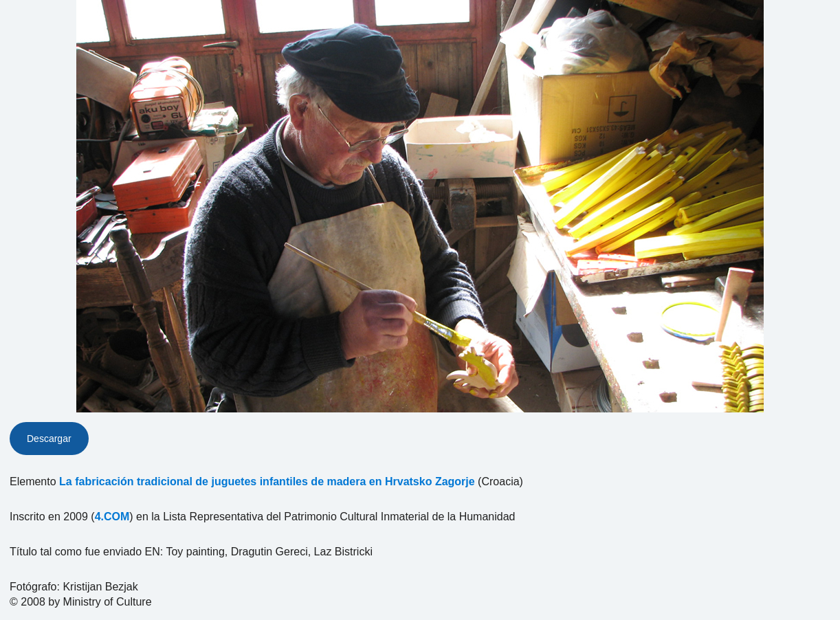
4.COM (112, 517)
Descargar (49, 439)
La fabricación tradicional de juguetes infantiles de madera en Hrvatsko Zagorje (267, 481)
